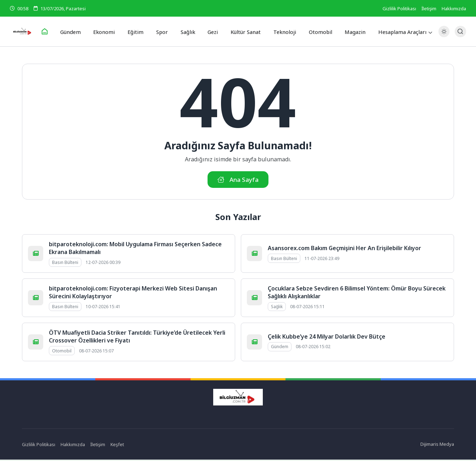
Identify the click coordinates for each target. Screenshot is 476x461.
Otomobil (316, 31)
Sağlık (188, 31)
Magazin (349, 31)
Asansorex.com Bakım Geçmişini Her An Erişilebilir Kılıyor (344, 249)
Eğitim (139, 31)
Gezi (212, 31)
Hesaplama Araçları (396, 31)
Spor (164, 31)
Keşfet (118, 445)
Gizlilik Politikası (399, 8)
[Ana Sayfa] (52, 32)
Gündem (78, 31)
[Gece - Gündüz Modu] (444, 36)
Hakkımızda (454, 8)
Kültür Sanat (244, 31)
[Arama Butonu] (460, 32)
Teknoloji (282, 31)
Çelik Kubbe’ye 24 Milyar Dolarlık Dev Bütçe (327, 338)
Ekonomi (110, 31)
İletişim (429, 8)
